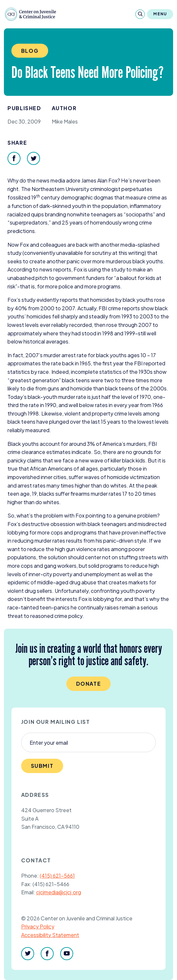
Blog (30, 51)
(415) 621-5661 (57, 876)
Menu (160, 14)
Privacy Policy (38, 926)
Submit (42, 766)
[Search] (140, 14)
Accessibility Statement (50, 935)
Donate (89, 684)
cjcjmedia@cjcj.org (59, 892)
